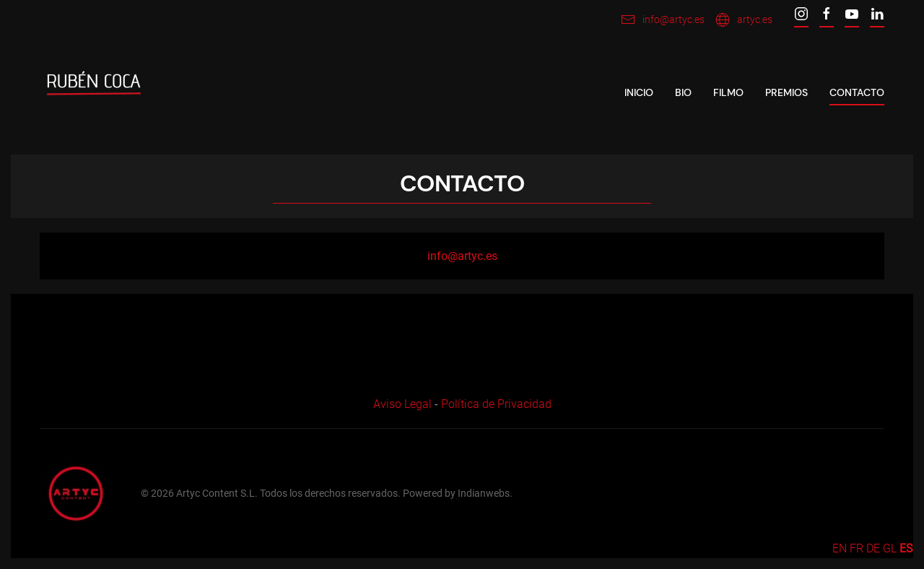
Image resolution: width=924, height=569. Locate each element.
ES (906, 548)
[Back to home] (94, 93)
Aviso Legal (402, 404)
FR (857, 548)
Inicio (639, 92)
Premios (786, 92)
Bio (683, 92)
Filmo (728, 92)
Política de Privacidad (496, 404)
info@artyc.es (663, 19)
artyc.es (744, 19)
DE (873, 548)
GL (890, 548)
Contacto (857, 92)
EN (840, 548)
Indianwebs (484, 493)
